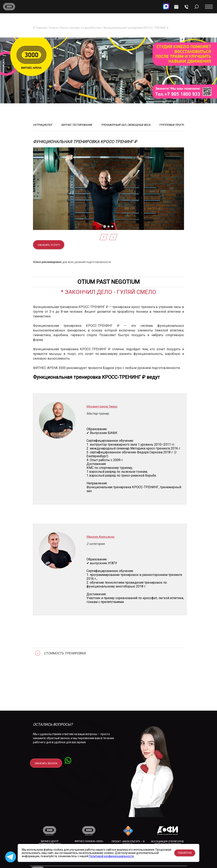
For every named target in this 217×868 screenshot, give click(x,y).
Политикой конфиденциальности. (112, 856)
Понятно (185, 853)
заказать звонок (46, 763)
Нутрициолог (43, 125)
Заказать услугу (49, 245)
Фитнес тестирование (77, 125)
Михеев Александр (101, 537)
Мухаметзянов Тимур (102, 406)
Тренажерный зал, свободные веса (125, 125)
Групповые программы (175, 125)
